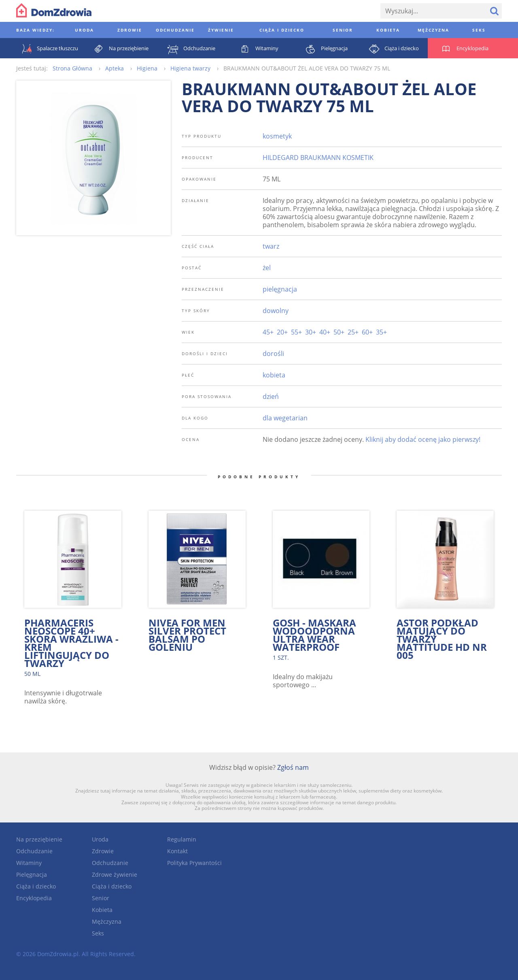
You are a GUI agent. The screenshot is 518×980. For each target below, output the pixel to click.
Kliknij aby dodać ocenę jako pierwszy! (423, 439)
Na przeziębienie (39, 839)
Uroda (100, 839)
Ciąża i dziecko (36, 886)
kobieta (274, 375)
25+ (353, 332)
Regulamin (182, 839)
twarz (271, 246)
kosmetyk (277, 136)
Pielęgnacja (32, 875)
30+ (311, 332)
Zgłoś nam (293, 767)
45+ (268, 332)
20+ (282, 332)
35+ (381, 332)
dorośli (273, 354)
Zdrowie (103, 851)
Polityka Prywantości (194, 863)
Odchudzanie (34, 851)
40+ (325, 332)
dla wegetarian (285, 418)
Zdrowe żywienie (115, 875)
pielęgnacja (280, 289)
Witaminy (29, 863)
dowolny (276, 311)
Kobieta (102, 910)
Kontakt (177, 851)
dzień (271, 396)
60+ (367, 332)
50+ (339, 332)
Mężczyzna (107, 921)
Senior (101, 898)
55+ (296, 332)
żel (267, 268)
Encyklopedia (34, 898)
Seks (98, 933)
